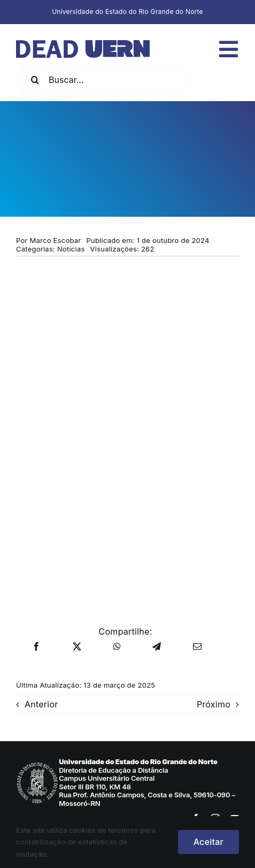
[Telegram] (157, 647)
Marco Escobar (56, 240)
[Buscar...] (106, 80)
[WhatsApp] (117, 647)
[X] (77, 647)
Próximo (214, 704)
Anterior (41, 704)
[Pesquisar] (35, 80)
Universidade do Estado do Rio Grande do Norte (127, 12)
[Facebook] (36, 647)
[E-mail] (197, 647)
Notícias (71, 249)
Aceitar (208, 842)
